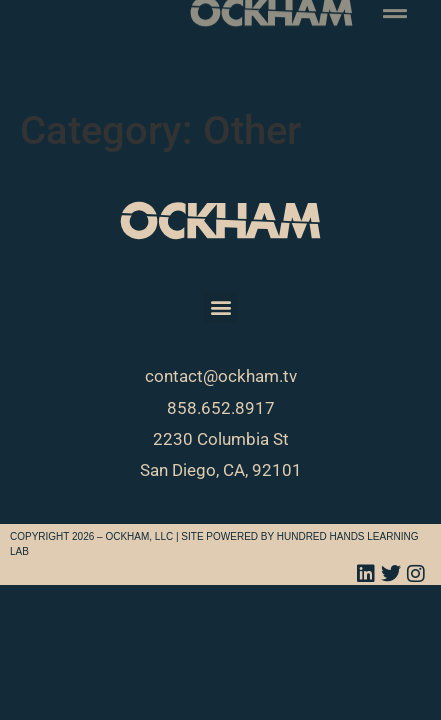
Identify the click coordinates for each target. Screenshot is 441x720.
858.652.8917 (221, 408)
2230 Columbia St (221, 439)
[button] (220, 306)
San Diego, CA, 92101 (221, 470)
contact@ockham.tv (221, 376)
